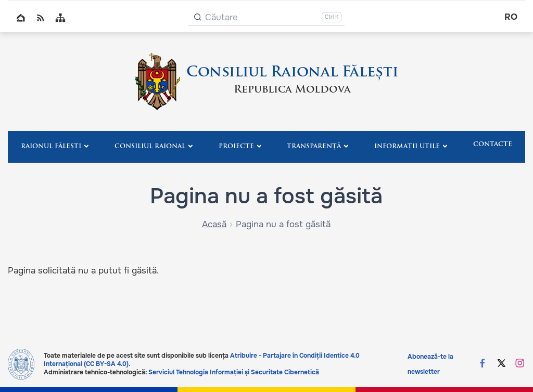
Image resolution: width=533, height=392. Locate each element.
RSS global (41, 18)
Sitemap (60, 18)
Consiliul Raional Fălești (292, 73)
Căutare (221, 17)
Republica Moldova (292, 90)
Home (21, 18)
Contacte (493, 145)
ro (511, 17)
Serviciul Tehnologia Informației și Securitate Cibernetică (234, 372)
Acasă (214, 224)
